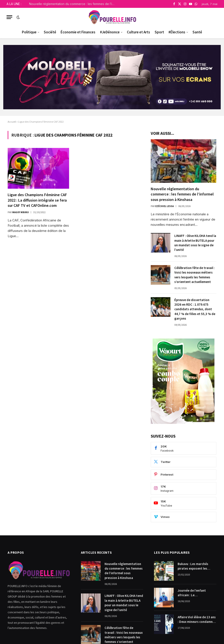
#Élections (177, 32)
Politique (29, 32)
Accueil (12, 122)
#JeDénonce (110, 32)
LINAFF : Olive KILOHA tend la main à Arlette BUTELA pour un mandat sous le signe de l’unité (195, 243)
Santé (197, 32)
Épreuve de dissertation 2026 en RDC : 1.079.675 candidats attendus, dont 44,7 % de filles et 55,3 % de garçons (195, 309)
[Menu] (9, 17)
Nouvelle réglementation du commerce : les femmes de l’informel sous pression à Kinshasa (73, 4)
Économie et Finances (78, 32)
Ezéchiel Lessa (164, 206)
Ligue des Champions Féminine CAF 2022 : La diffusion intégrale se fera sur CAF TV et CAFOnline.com (37, 200)
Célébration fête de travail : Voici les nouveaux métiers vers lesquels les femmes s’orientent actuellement (195, 275)
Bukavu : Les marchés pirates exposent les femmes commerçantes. (195, 566)
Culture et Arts (138, 32)
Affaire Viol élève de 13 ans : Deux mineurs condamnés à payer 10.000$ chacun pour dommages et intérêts (197, 620)
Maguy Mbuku (20, 212)
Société (50, 32)
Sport (159, 32)
